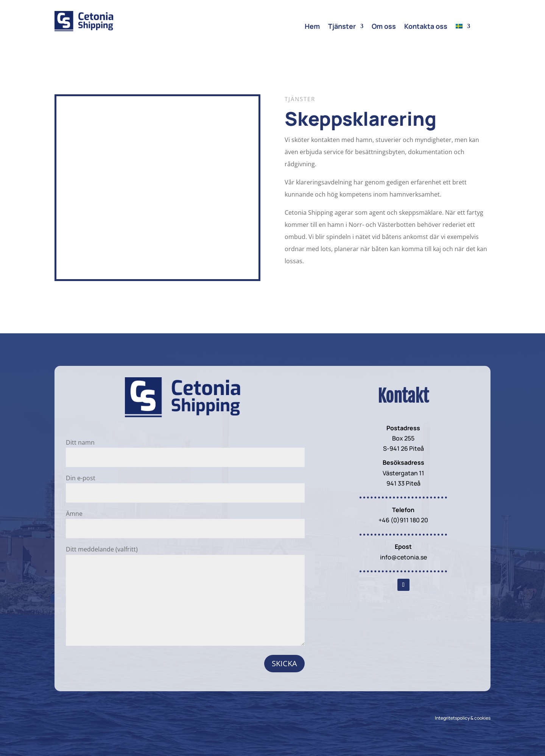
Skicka (284, 663)
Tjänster (342, 27)
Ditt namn (185, 450)
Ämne (185, 521)
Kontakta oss (426, 27)
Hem (312, 27)
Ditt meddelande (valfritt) (185, 596)
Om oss (384, 27)
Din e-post (185, 485)
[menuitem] (463, 28)
